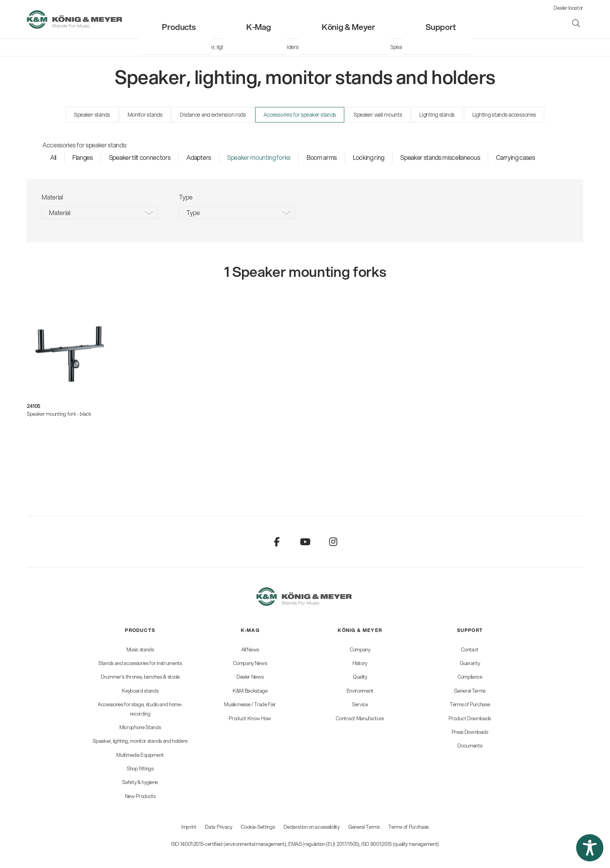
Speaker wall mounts (378, 115)
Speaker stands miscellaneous (440, 157)
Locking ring (369, 157)
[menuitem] (243, 19)
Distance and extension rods (213, 115)
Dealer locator (568, 8)
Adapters (199, 157)
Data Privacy (218, 827)
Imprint (189, 827)
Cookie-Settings (258, 827)
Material (60, 213)
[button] (590, 848)
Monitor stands (145, 115)
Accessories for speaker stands (300, 115)
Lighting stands (437, 115)
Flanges (83, 157)
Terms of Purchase (408, 827)
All (53, 157)
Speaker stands (92, 115)
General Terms (364, 827)
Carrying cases (516, 157)
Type (193, 213)
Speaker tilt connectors (140, 157)
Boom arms (322, 157)
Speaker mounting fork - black (59, 414)
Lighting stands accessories (504, 115)
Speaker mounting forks (259, 157)
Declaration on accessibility (311, 827)
